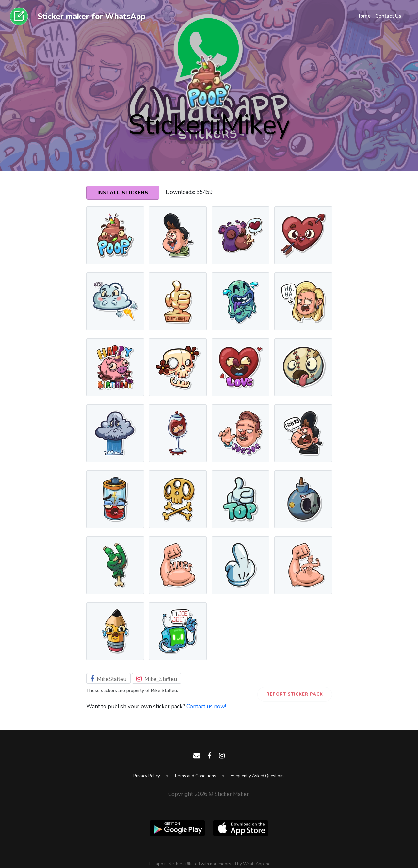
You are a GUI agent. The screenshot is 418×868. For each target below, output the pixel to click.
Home (363, 16)
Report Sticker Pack (295, 694)
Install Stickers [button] (123, 193)
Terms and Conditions (195, 776)
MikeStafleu (108, 679)
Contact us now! (206, 707)
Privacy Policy (147, 776)
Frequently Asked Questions (258, 776)
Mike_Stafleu (157, 679)
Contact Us (388, 16)
